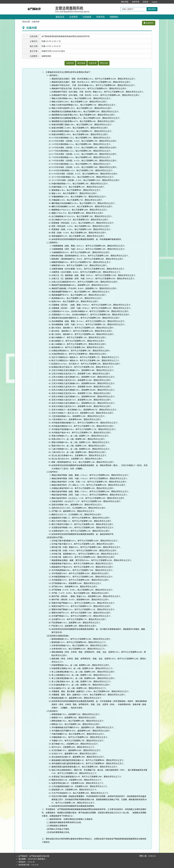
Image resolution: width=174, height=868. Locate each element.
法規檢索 (87, 17)
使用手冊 (136, 2)
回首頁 (146, 2)
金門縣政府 (34, 9)
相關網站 (114, 17)
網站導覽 (125, 2)
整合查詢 (152, 9)
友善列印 (149, 23)
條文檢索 (81, 63)
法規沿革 (93, 63)
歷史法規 (104, 63)
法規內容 (70, 63)
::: (117, 2)
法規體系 (73, 17)
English (155, 2)
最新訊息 (60, 17)
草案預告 (101, 17)
